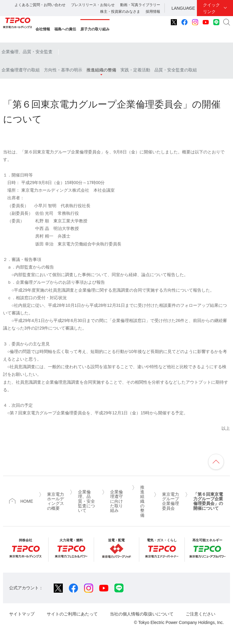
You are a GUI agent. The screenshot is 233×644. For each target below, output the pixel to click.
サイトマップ (22, 614)
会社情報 (43, 29)
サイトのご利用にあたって (72, 614)
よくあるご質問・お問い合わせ (40, 5)
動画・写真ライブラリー (140, 5)
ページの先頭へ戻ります (216, 462)
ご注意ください (201, 614)
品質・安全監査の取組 (176, 70)
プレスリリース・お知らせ (93, 5)
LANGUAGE (183, 8)
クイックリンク (211, 8)
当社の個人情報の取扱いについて (142, 614)
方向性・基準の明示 (63, 70)
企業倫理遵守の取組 (21, 70)
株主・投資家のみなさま (120, 12)
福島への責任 (65, 29)
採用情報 (153, 12)
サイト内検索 (227, 22)
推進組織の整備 (101, 70)
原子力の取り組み (95, 29)
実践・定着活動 (135, 70)
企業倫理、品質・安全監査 (27, 52)
